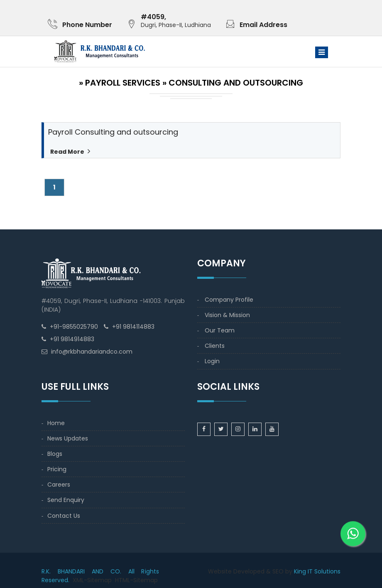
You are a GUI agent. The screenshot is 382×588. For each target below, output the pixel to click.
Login (212, 361)
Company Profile (229, 300)
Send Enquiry (66, 500)
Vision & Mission (227, 315)
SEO (278, 571)
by (289, 571)
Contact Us (64, 516)
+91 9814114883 (133, 327)
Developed (249, 571)
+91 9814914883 (72, 339)
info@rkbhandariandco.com (92, 352)
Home (56, 423)
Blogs (55, 454)
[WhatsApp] (353, 527)
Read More (67, 152)
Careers (59, 485)
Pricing (57, 469)
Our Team (220, 330)
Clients (215, 346)
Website (220, 571)
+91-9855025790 (74, 327)
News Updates (68, 438)
